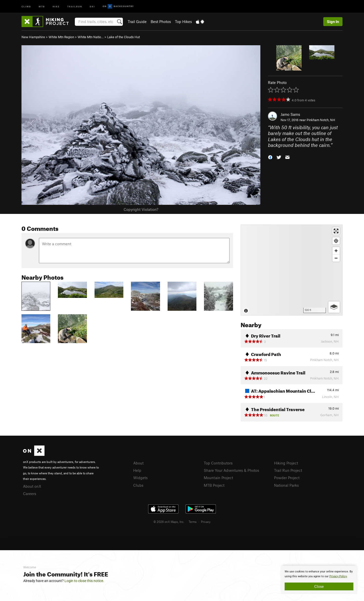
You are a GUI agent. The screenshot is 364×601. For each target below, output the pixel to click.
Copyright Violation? (141, 209)
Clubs (138, 485)
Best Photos (161, 21)
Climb (26, 6)
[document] (319, 580)
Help (137, 470)
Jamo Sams (290, 114)
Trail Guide (137, 21)
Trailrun (75, 6)
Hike (56, 6)
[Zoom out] (336, 258)
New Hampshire (33, 37)
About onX (32, 486)
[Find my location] (336, 241)
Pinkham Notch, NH (321, 120)
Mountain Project (218, 478)
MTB (42, 6)
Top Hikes (183, 21)
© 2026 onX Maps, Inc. (169, 522)
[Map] (292, 270)
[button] (270, 157)
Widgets (140, 478)
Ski (92, 6)
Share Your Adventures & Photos (231, 470)
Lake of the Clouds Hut (123, 37)
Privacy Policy (338, 576)
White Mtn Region (61, 37)
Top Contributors (218, 463)
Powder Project (287, 478)
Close (319, 586)
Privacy (206, 522)
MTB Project (214, 485)
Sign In (333, 21)
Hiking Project (286, 463)
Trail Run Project (288, 470)
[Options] (334, 307)
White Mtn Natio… (91, 37)
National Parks (286, 485)
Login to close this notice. (84, 581)
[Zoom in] (336, 251)
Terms (193, 522)
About (138, 463)
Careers (30, 494)
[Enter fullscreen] (336, 231)
